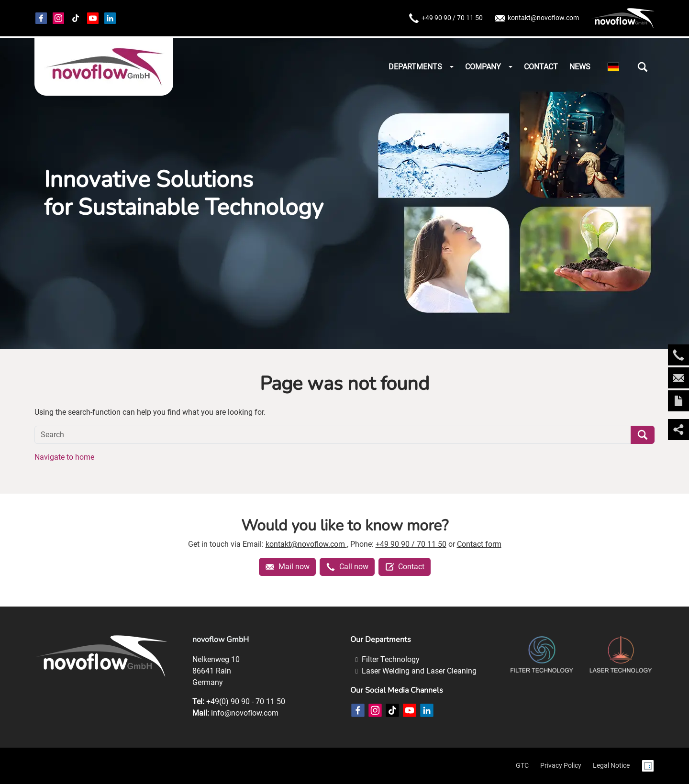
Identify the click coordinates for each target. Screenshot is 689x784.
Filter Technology (391, 659)
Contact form (479, 544)
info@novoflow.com (245, 713)
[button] (643, 67)
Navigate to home (64, 457)
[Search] (333, 435)
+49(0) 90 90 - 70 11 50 (246, 701)
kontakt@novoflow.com (537, 18)
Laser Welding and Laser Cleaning (419, 671)
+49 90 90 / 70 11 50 (445, 18)
